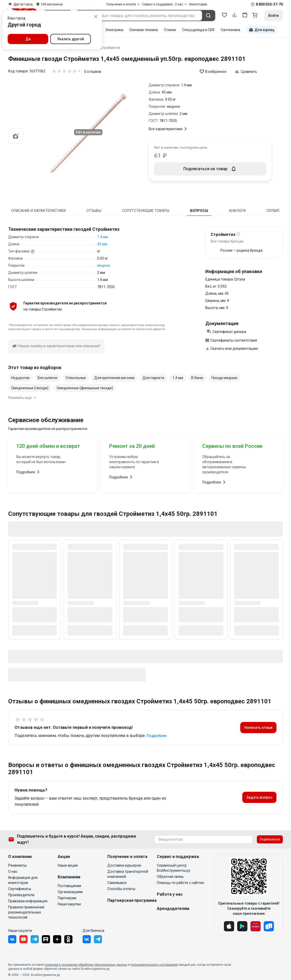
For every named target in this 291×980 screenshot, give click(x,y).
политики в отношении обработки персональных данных (86, 965)
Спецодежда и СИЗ (198, 30)
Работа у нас (170, 894)
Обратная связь (170, 877)
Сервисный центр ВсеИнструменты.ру (174, 868)
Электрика (114, 30)
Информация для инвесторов (23, 880)
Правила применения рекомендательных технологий (26, 912)
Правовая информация (28, 901)
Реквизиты (17, 865)
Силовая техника (144, 30)
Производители (21, 895)
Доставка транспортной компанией (128, 874)
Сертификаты (20, 889)
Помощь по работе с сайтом (180, 883)
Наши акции (68, 865)
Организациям (70, 892)
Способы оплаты (121, 889)
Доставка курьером (124, 865)
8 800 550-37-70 (269, 4)
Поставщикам (69, 886)
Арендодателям (173, 909)
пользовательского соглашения (154, 965)
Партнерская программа (132, 900)
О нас (13, 871)
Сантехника (230, 30)
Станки (170, 30)
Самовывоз (117, 883)
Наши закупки (69, 904)
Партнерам (67, 898)
